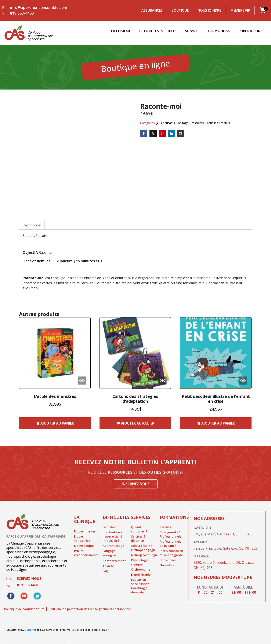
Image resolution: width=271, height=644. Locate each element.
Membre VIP (240, 10)
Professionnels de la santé (170, 544)
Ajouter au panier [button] (57, 423)
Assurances (152, 10)
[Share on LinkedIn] (171, 134)
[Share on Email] (181, 134)
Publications (251, 31)
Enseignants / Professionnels (170, 534)
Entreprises (168, 560)
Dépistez (109, 527)
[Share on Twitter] (153, 134)
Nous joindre (209, 10)
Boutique (180, 10)
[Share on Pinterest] (162, 134)
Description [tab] (32, 225)
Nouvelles (167, 565)
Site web (32, 630)
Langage (182, 123)
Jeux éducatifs (166, 123)
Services (192, 31)
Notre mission (85, 531)
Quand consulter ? (139, 529)
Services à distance (138, 539)
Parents (165, 527)
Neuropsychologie (143, 555)
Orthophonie (141, 569)
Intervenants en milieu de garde (171, 553)
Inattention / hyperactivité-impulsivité (113, 536)
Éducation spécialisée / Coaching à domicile (140, 586)
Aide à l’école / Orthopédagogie (143, 548)
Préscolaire (197, 123)
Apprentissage (113, 546)
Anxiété (108, 566)
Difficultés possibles (158, 31)
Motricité (110, 556)
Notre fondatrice (82, 539)
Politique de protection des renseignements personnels (93, 609)
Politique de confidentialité (24, 609)
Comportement (114, 561)
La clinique (121, 31)
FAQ (106, 571)
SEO (74, 630)
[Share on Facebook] (144, 134)
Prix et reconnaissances (86, 553)
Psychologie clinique (140, 562)
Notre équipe (84, 546)
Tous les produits (218, 123)
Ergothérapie (141, 574)
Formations (219, 31)
